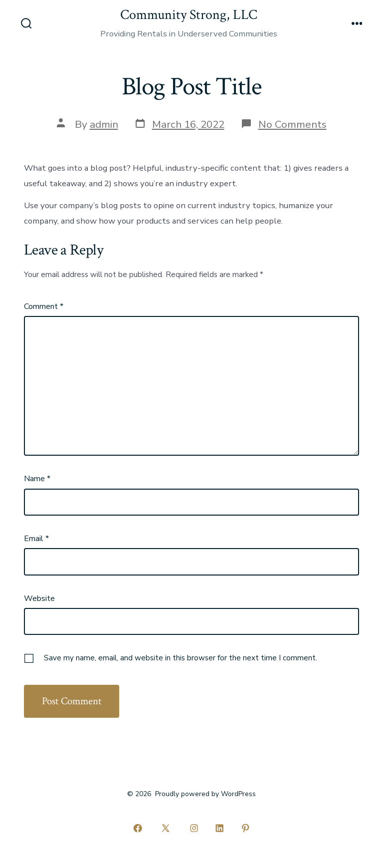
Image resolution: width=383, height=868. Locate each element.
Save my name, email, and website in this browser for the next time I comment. (181, 658)
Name (37, 479)
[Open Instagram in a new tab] (194, 828)
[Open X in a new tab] (166, 828)
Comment (44, 306)
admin (104, 124)
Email (36, 539)
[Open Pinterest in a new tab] (245, 828)
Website (39, 598)
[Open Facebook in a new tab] (138, 828)
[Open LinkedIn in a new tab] (220, 828)
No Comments (292, 124)
